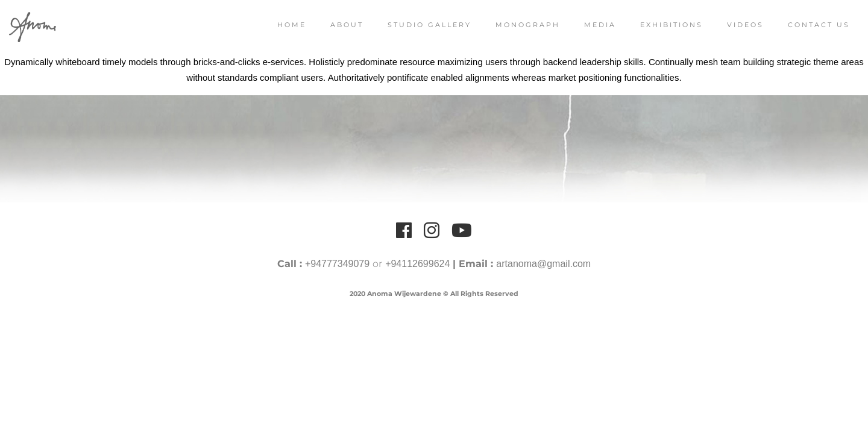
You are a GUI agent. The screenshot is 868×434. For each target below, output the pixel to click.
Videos (733, 25)
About (335, 25)
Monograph (516, 25)
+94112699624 (417, 264)
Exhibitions (659, 25)
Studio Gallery (417, 25)
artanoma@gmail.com (543, 264)
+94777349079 (337, 264)
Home (280, 25)
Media (588, 25)
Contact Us (807, 25)
